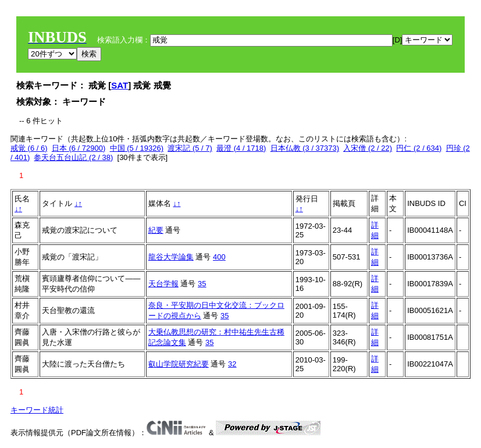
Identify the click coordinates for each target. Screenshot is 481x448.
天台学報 (163, 284)
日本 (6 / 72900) (79, 148)
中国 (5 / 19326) (137, 148)
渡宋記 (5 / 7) (190, 148)
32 (232, 364)
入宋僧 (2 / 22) (368, 148)
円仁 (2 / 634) (419, 148)
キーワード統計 (37, 410)
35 (202, 284)
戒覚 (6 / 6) (29, 148)
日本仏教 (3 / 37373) (305, 148)
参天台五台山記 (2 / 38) (73, 157)
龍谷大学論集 (171, 257)
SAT (120, 85)
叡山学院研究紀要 (179, 364)
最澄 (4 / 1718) (241, 148)
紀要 (156, 230)
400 (219, 257)
